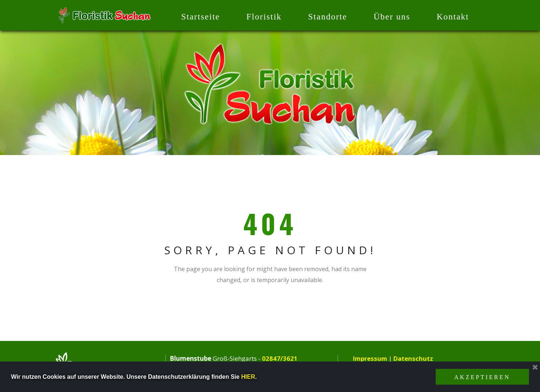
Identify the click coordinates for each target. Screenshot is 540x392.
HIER (248, 377)
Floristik (264, 17)
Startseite (201, 17)
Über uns (392, 17)
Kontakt (453, 17)
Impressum (370, 358)
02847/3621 (280, 358)
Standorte (328, 17)
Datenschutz (414, 358)
